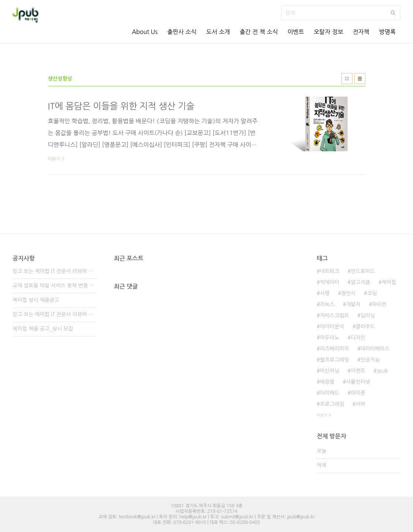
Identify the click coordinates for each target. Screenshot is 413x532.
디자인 (358, 338)
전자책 (361, 32)
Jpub (383, 371)
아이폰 (358, 393)
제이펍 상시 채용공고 (36, 300)
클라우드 (366, 327)
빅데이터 (330, 282)
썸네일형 (347, 79)
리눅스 (327, 304)
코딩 (372, 293)
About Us (144, 32)
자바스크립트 (335, 315)
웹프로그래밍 (335, 360)
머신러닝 (330, 371)
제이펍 (389, 282)
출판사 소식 (182, 32)
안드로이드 (363, 271)
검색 (393, 13)
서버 (361, 404)
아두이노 (330, 338)
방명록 (387, 32)
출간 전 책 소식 (259, 32)
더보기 (322, 415)
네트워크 (330, 271)
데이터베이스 (375, 349)
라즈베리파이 (335, 349)
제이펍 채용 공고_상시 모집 (43, 329)
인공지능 (370, 360)
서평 (325, 293)
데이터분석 (332, 327)
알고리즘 (360, 282)
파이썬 (379, 304)
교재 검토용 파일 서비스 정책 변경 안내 (54, 286)
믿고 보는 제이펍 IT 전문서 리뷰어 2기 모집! (54, 314)
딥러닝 (368, 315)
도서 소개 (218, 32)
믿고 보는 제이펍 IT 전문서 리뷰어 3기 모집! (54, 271)
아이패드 (330, 393)
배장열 (327, 382)
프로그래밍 (332, 404)
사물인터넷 (358, 382)
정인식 (348, 293)
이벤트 (296, 32)
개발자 (353, 304)
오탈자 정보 (328, 32)
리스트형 (360, 79)
